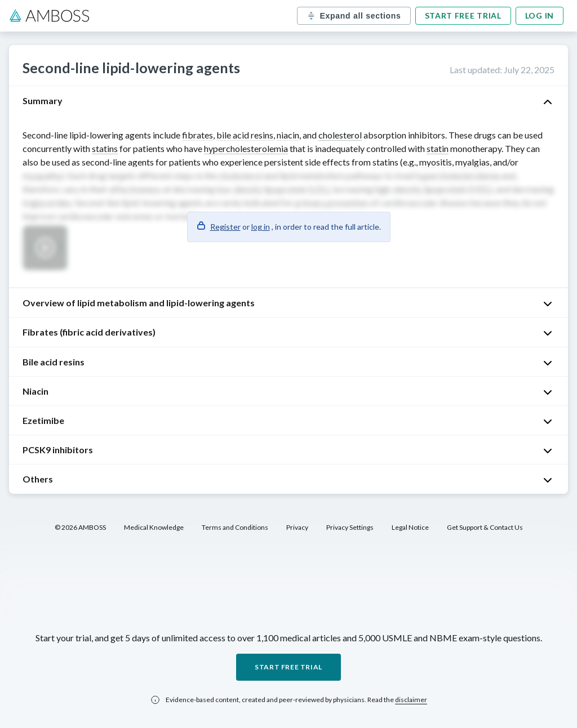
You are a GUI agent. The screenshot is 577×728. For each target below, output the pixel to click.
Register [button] (225, 227)
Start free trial (463, 15)
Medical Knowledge (154, 527)
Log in (540, 15)
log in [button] (261, 227)
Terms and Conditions (235, 527)
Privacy (297, 527)
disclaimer (411, 700)
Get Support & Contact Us (485, 527)
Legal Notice (410, 527)
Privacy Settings (350, 527)
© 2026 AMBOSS (80, 527)
